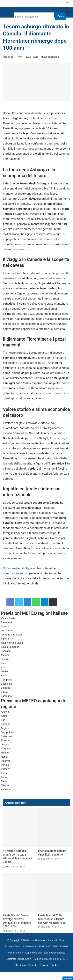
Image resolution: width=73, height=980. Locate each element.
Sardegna (6, 696)
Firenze (5, 740)
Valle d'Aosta (8, 618)
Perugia (5, 765)
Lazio (4, 663)
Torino (5, 777)
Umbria (5, 659)
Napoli (5, 757)
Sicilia (4, 692)
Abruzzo (6, 667)
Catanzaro (7, 736)
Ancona (5, 712)
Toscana (6, 651)
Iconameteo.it (15, 568)
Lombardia (7, 631)
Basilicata (7, 684)
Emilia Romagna (10, 647)
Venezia (5, 789)
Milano (5, 753)
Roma (4, 773)
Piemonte (6, 622)
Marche (5, 655)
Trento (5, 781)
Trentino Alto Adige (12, 635)
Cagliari (5, 728)
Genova (5, 744)
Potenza (6, 769)
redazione (8, 57)
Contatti (33, 965)
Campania (7, 680)
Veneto (5, 639)
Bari (3, 720)
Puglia (4, 676)
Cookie (55, 965)
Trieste (5, 785)
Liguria (5, 626)
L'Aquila (5, 749)
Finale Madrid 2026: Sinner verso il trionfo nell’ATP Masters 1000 (52, 919)
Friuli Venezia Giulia (12, 643)
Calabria (6, 688)
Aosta (4, 716)
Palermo (6, 761)
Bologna (6, 724)
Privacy (44, 965)
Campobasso (8, 732)
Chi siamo (20, 965)
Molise (5, 671)
